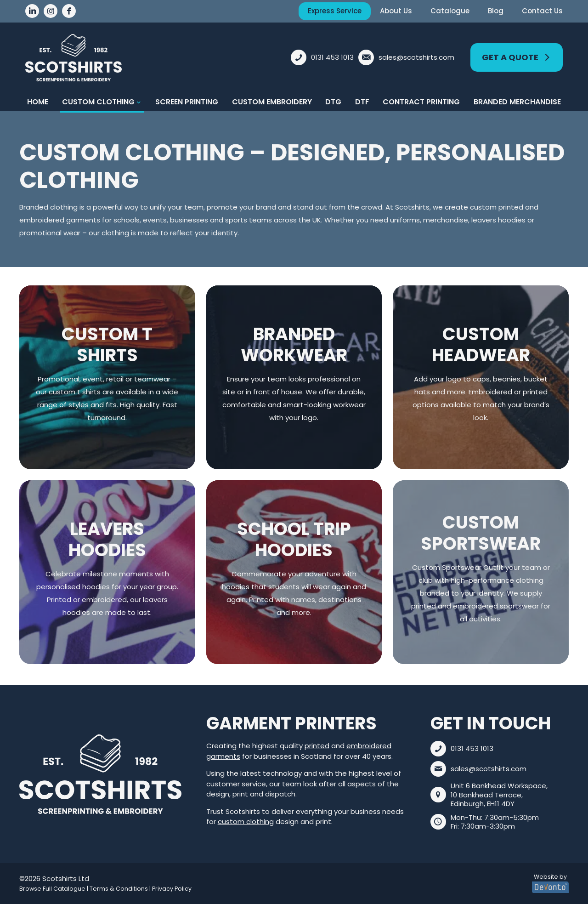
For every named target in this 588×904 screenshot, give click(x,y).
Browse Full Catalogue (52, 889)
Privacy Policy (172, 889)
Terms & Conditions (119, 889)
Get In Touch (491, 723)
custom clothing (246, 822)
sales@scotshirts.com (489, 769)
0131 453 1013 (472, 748)
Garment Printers (291, 723)
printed (317, 746)
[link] (100, 774)
